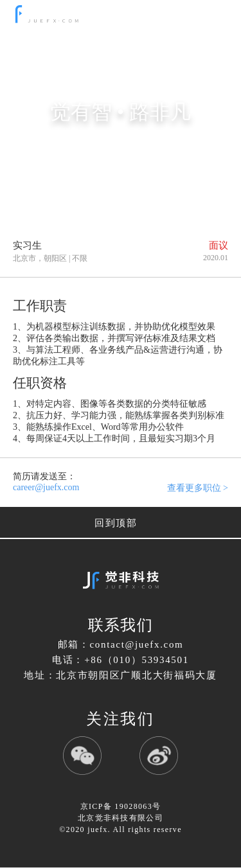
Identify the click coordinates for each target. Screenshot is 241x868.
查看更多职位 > (198, 488)
